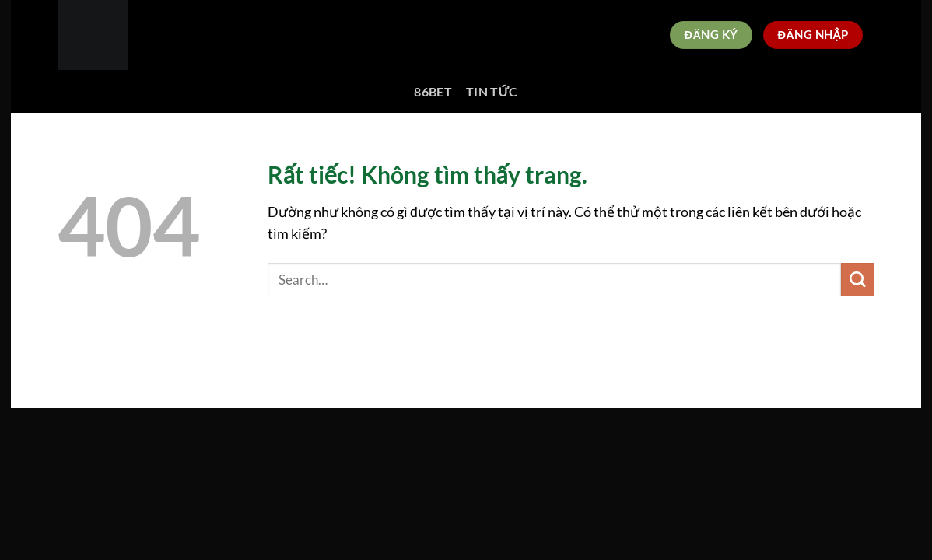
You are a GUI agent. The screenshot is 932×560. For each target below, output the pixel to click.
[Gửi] (858, 280)
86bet (433, 91)
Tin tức (492, 91)
